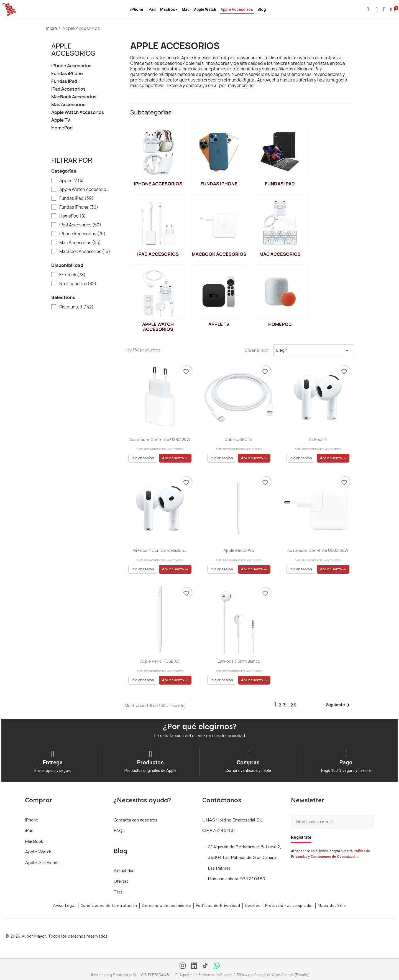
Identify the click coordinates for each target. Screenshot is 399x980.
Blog (262, 9)
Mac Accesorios (68, 105)
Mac (186, 9)
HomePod (62, 128)
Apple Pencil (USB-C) (160, 661)
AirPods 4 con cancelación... (160, 550)
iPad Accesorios (68, 89)
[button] (368, 9)
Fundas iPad (64, 81)
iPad (152, 9)
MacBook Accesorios (74, 97)
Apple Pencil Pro (239, 550)
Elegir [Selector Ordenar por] (313, 350)
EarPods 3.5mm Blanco (239, 661)
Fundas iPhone (67, 74)
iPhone (137, 9)
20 (294, 705)
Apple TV (61, 120)
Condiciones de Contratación (334, 856)
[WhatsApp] (217, 966)
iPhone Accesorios (71, 66)
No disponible (78, 284)
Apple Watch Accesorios (78, 112)
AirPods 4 (318, 439)
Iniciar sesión (143, 458)
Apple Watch (205, 9)
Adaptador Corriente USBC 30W (318, 550)
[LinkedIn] (194, 966)
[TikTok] (205, 966)
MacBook (169, 9)
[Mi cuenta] (391, 9)
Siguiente (339, 705)
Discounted (76, 307)
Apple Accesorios (237, 9)
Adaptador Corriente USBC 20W (160, 439)
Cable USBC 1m (239, 439)
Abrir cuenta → (175, 458)
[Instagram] (183, 966)
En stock (72, 275)
